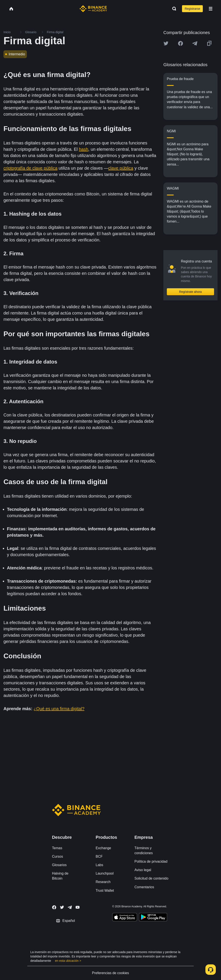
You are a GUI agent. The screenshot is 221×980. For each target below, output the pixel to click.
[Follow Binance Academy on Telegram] (70, 907)
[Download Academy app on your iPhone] (125, 918)
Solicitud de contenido (151, 878)
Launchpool (105, 873)
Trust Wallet (105, 891)
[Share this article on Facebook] (180, 43)
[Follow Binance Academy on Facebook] (54, 907)
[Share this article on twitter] (166, 43)
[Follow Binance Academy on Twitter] (62, 907)
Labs (100, 865)
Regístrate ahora (190, 292)
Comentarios (144, 887)
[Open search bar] (173, 9)
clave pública (121, 168)
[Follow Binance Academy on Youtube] (78, 907)
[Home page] (93, 9)
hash (84, 149)
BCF (99, 856)
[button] (211, 9)
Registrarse (192, 9)
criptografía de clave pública (30, 168)
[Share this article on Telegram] (195, 43)
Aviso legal (143, 870)
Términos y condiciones (144, 851)
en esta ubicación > (68, 961)
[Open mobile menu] (211, 9)
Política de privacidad (151, 861)
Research (103, 882)
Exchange (103, 848)
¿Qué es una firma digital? (59, 709)
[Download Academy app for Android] (153, 918)
